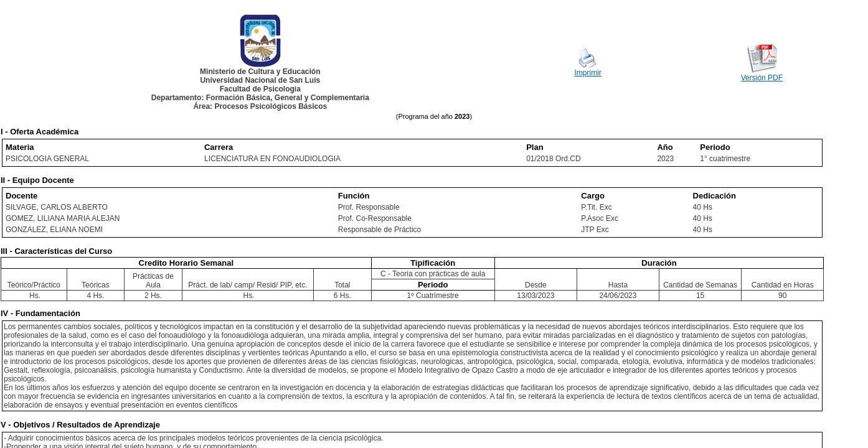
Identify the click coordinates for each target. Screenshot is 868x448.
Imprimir (588, 73)
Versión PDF (762, 78)
